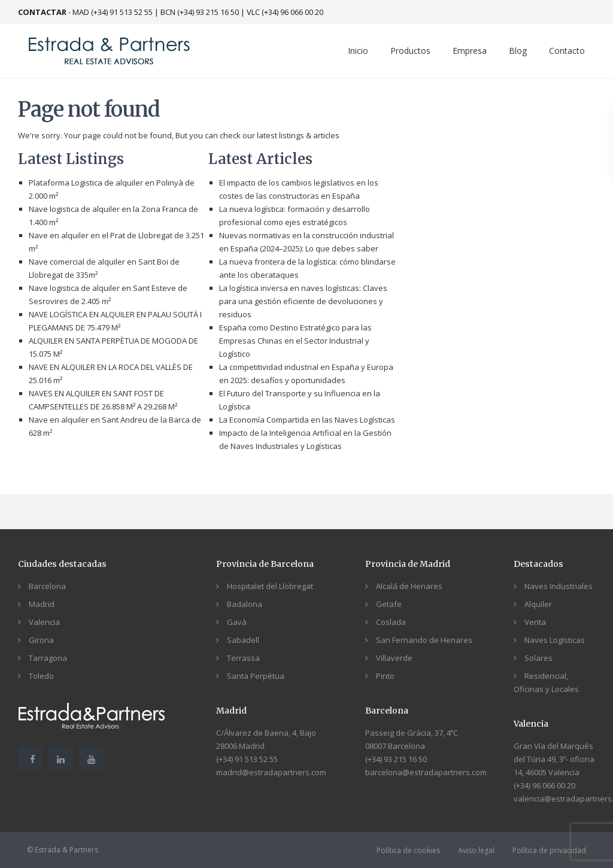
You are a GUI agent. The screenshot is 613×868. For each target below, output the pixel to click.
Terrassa (243, 658)
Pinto (385, 676)
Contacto (567, 51)
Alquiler (538, 604)
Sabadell (243, 640)
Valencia (44, 622)
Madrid (42, 604)
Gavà (237, 622)
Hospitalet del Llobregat (270, 586)
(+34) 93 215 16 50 (396, 759)
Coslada (391, 622)
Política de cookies (408, 850)
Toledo (41, 676)
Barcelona (47, 586)
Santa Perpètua (256, 676)
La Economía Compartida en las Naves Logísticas (307, 420)
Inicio (358, 51)
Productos (410, 51)
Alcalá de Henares (409, 586)
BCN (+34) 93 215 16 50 (200, 12)
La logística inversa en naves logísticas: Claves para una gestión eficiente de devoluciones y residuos (303, 301)
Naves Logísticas (555, 640)
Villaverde (394, 658)
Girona (41, 640)
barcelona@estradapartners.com (426, 772)
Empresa (470, 51)
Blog (518, 51)
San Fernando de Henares (424, 640)
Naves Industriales (559, 586)
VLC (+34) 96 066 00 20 (285, 12)
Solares (538, 658)
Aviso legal (476, 850)
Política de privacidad (549, 850)
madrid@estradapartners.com (271, 772)
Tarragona (48, 658)
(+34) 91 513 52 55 (247, 759)
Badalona (245, 604)
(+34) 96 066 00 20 (544, 785)
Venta (535, 622)
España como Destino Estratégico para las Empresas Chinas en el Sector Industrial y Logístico (295, 341)
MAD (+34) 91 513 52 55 (113, 12)
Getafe (389, 604)
